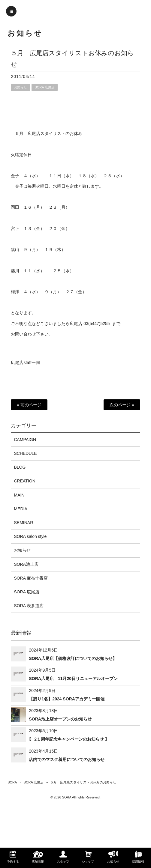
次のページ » (122, 405)
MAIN (19, 495)
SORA (12, 782)
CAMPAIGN (25, 440)
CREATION (24, 481)
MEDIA (20, 509)
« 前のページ (29, 405)
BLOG (20, 467)
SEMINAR (23, 523)
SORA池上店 (26, 564)
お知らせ (20, 87)
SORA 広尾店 (45, 87)
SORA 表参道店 (29, 606)
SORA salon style (30, 536)
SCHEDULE (25, 453)
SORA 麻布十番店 (31, 578)
